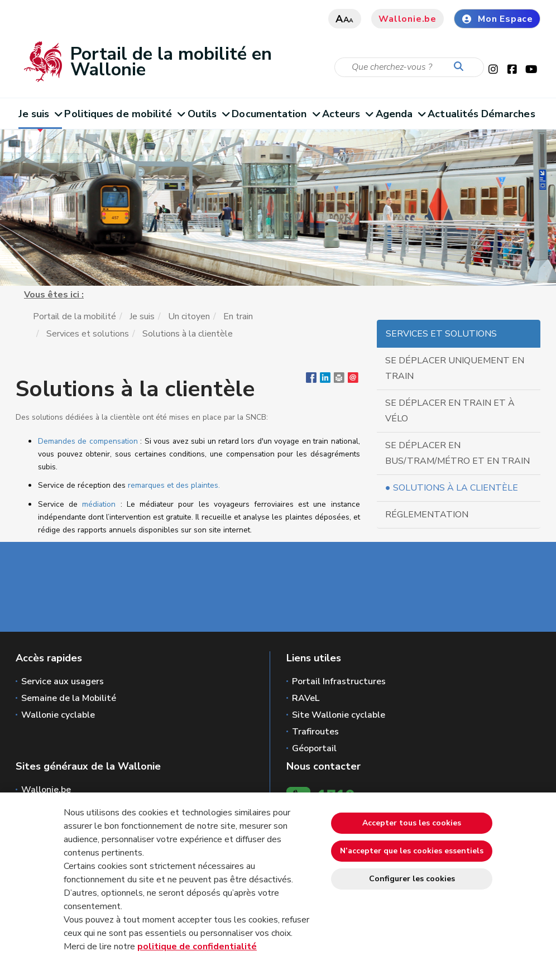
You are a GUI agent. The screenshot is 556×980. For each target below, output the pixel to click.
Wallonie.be (408, 19)
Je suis (40, 114)
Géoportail (314, 748)
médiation (99, 504)
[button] (339, 380)
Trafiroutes (315, 732)
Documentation (275, 114)
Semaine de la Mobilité (69, 698)
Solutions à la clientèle (456, 488)
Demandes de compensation (88, 441)
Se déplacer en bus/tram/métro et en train (457, 453)
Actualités (453, 114)
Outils (208, 114)
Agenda (401, 114)
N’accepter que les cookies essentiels (412, 851)
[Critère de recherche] (409, 67)
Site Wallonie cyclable (339, 715)
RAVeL (306, 698)
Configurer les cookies (412, 879)
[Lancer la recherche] (461, 67)
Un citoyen (189, 316)
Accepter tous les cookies (412, 823)
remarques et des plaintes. (174, 485)
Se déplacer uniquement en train (455, 368)
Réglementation (427, 515)
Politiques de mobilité (124, 114)
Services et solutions (88, 334)
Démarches (508, 114)
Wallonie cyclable (58, 715)
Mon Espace (497, 19)
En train (238, 316)
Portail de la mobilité (75, 316)
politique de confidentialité (197, 947)
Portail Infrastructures (339, 681)
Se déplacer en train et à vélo (450, 411)
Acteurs (347, 114)
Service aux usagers (63, 681)
